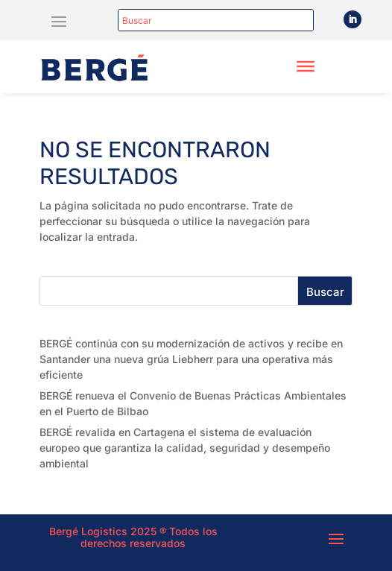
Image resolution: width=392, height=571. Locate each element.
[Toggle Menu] (306, 66)
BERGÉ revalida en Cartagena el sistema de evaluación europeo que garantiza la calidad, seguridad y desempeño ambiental (185, 448)
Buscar (325, 292)
